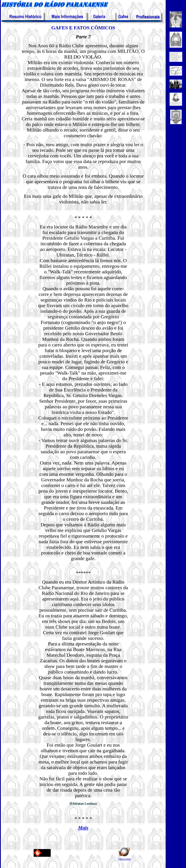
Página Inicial (124, 859)
